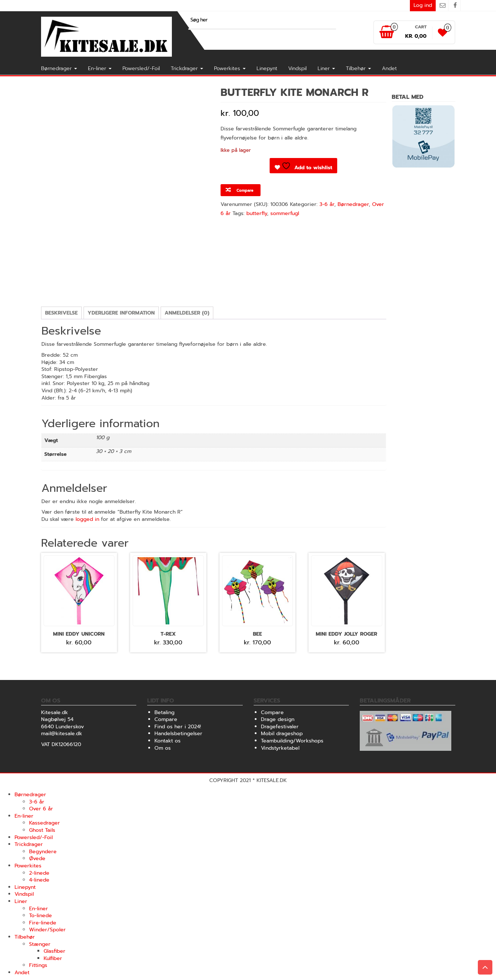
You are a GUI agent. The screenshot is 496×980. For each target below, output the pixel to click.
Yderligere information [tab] (121, 313)
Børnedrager (59, 68)
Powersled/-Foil (141, 68)
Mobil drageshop (282, 734)
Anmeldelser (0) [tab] (187, 313)
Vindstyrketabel (280, 748)
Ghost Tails (42, 830)
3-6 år (327, 204)
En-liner (100, 68)
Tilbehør (358, 68)
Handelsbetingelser (178, 734)
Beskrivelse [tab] (61, 313)
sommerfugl (285, 213)
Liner (326, 68)
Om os (163, 748)
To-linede (41, 916)
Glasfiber (55, 951)
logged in (87, 519)
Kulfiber (53, 958)
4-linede (39, 880)
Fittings (38, 965)
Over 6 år (41, 809)
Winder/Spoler (47, 930)
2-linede (39, 873)
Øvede (37, 858)
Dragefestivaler (280, 727)
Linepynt (267, 68)
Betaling (164, 712)
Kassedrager (45, 823)
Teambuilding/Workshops (292, 741)
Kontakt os (168, 741)
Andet (389, 68)
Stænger (40, 944)
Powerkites (230, 68)
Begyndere (43, 852)
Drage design (278, 719)
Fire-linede (43, 923)
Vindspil (297, 68)
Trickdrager (187, 68)
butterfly (257, 213)
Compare (166, 719)
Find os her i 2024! (178, 727)
